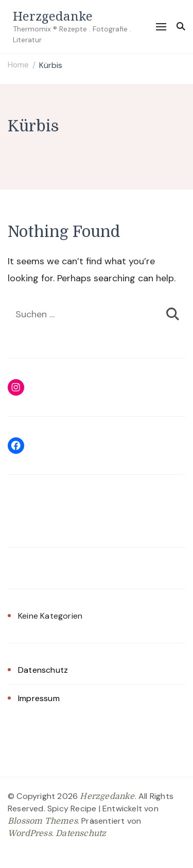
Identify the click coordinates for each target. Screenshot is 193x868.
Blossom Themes (43, 821)
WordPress (30, 833)
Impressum (39, 698)
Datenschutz (43, 670)
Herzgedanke (53, 16)
